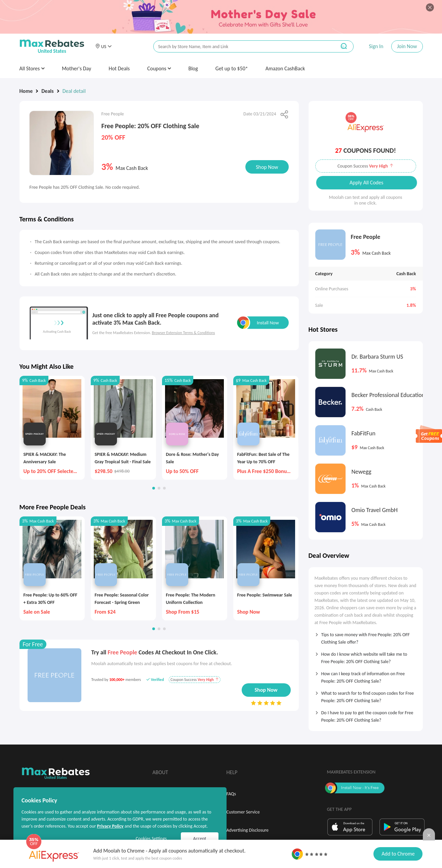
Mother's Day (76, 68)
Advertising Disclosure (248, 830)
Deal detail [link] (74, 91)
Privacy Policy (110, 826)
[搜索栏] (240, 47)
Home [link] (26, 91)
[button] (104, 46)
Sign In (376, 46)
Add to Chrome (398, 854)
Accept (200, 839)
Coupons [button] (159, 68)
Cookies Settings (151, 839)
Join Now (407, 46)
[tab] (366, 636)
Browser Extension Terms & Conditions (184, 333)
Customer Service (243, 812)
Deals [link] (47, 91)
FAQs (231, 794)
